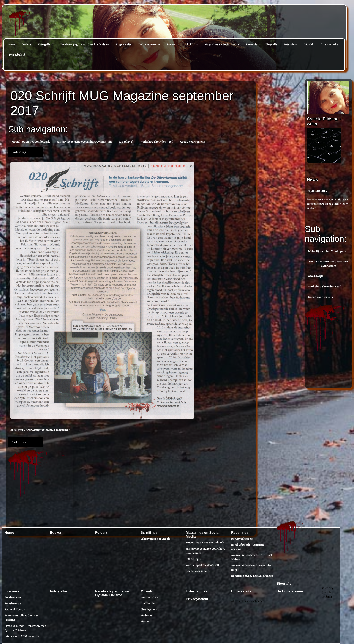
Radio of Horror (15, 609)
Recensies (252, 44)
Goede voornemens (321, 297)
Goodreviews (13, 597)
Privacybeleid (16, 55)
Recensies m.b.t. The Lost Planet (252, 576)
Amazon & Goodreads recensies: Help (252, 567)
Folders (27, 44)
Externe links (329, 44)
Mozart (145, 621)
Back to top (19, 152)
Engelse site (124, 44)
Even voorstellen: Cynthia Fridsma (21, 617)
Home (11, 44)
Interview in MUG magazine (22, 636)
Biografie (271, 44)
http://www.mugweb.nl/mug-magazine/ (44, 430)
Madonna (147, 615)
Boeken (172, 44)
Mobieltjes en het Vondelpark (327, 251)
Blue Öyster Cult (151, 609)
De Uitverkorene (149, 44)
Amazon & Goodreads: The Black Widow (252, 557)
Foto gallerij (46, 44)
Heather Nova (149, 597)
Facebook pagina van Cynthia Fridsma (85, 44)
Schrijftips (191, 44)
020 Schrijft (316, 276)
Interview (291, 44)
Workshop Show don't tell (325, 286)
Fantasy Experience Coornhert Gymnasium (329, 264)
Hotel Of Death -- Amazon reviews (247, 547)
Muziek (309, 44)
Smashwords (13, 603)
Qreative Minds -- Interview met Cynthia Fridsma (25, 628)
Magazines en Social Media (222, 44)
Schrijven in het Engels (155, 539)
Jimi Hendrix (149, 603)
